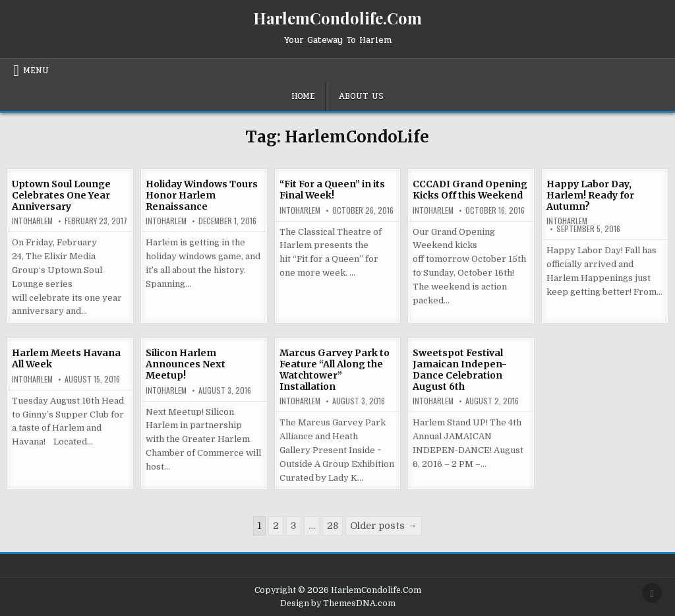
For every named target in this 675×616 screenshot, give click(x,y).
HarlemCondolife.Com (337, 18)
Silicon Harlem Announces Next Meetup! (186, 364)
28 (333, 526)
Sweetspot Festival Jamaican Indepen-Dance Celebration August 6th (460, 369)
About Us (361, 96)
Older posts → (383, 526)
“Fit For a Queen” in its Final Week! (332, 190)
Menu (36, 71)
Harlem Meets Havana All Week (66, 358)
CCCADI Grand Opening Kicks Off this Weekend (470, 190)
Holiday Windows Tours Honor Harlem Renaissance (202, 195)
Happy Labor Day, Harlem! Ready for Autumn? (590, 195)
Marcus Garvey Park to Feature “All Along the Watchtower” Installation (335, 369)
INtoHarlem (32, 221)
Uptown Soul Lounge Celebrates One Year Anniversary (61, 195)
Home (303, 96)
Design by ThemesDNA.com (338, 603)
